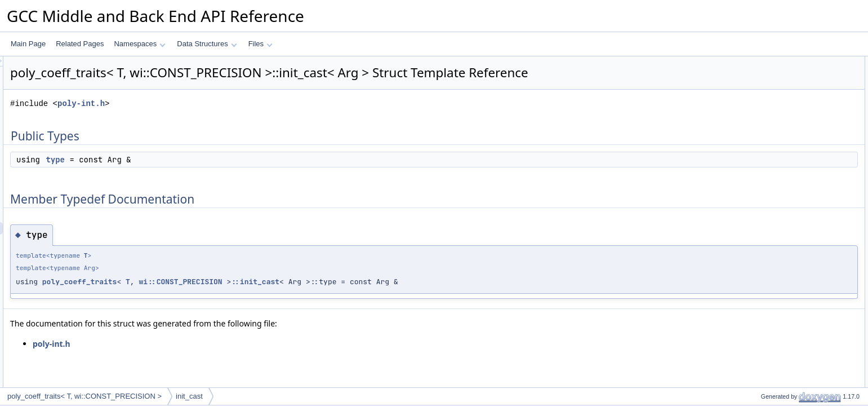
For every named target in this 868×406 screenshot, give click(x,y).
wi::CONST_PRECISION (321, 282)
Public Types (762, 63)
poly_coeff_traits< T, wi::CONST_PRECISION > (84, 396)
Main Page (28, 44)
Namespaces (139, 44)
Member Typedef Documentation (791, 87)
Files (261, 44)
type (196, 160)
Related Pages (80, 44)
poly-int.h (222, 103)
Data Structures (207, 44)
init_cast (189, 396)
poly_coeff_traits (221, 282)
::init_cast (396, 282)
